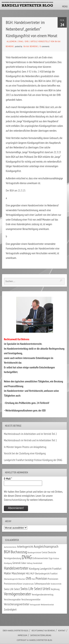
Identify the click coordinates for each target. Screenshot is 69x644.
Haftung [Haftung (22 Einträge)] (29, 563)
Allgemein (12, 41)
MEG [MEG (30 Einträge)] (28, 574)
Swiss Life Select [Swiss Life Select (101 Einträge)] (31, 589)
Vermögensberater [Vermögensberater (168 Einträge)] (17, 594)
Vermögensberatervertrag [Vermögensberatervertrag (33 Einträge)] (42, 594)
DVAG (21, 41)
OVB (27, 41)
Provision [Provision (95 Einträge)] (41, 578)
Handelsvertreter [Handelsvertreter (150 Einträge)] (16, 568)
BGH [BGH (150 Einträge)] (7, 552)
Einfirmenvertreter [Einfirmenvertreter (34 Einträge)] (40, 558)
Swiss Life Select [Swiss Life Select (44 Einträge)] (12, 589)
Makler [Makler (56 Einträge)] (7, 573)
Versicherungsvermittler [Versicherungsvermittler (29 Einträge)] (31, 600)
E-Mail (8, 478)
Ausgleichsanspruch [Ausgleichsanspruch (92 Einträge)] (46, 546)
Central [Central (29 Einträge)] (45, 552)
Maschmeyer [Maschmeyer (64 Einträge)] (19, 573)
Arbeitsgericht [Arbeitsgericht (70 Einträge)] (25, 547)
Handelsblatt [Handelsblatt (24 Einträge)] (38, 563)
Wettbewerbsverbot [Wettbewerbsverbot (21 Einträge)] (47, 605)
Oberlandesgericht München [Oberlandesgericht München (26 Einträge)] (15, 579)
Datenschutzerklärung (15, 500)
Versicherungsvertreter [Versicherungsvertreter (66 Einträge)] (17, 604)
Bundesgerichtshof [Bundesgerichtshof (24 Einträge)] (34, 552)
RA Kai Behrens (31, 46)
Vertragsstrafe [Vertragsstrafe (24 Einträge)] (35, 605)
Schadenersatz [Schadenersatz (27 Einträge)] (28, 584)
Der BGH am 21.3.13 (16, 190)
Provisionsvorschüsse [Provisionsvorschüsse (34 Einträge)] (13, 584)
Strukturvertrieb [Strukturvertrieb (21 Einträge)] (56, 584)
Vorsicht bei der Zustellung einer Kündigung (25, 453)
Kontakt (62, 630)
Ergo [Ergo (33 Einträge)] (51, 558)
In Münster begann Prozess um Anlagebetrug (25, 447)
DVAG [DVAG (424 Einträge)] (27, 557)
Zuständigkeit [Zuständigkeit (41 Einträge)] (10, 609)
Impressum (22, 635)
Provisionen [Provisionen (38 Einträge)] (53, 579)
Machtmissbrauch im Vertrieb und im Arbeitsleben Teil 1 (30, 440)
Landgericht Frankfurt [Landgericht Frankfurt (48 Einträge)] (51, 569)
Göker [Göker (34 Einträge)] (24, 563)
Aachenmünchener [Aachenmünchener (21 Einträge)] (10, 547)
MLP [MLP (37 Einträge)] (32, 573)
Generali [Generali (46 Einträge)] (17, 563)
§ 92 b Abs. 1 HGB (36, 72)
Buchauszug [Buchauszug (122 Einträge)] (19, 552)
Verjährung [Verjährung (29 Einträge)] (55, 589)
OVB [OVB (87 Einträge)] (28, 578)
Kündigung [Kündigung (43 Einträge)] (34, 569)
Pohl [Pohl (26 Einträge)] (33, 579)
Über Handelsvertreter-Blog (16, 630)
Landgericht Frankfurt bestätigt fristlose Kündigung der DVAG (33, 460)
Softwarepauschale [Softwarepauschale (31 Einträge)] (42, 584)
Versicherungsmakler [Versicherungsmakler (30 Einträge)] (12, 600)
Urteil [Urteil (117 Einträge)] (46, 589)
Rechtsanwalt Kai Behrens (43, 630)
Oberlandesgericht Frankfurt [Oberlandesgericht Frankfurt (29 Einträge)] (46, 574)
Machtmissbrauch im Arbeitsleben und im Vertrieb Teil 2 (30, 434)
